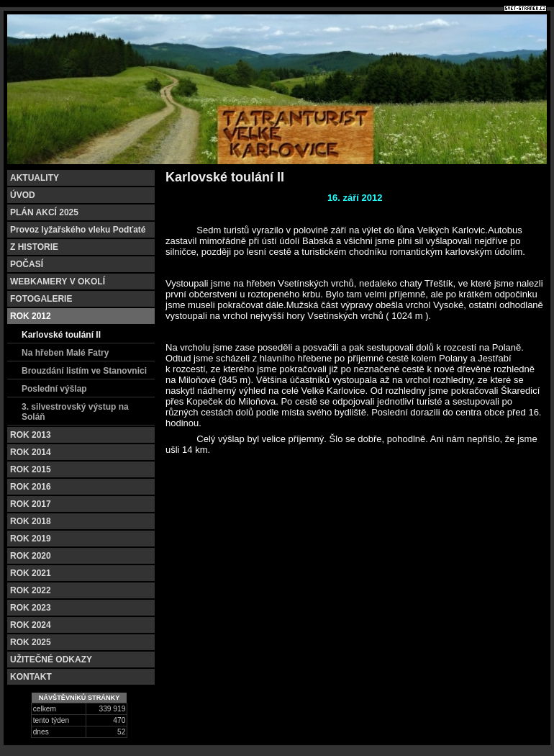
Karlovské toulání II (61, 335)
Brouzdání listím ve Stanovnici (84, 371)
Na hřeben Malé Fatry (65, 353)
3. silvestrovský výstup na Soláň (75, 412)
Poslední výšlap (54, 389)
